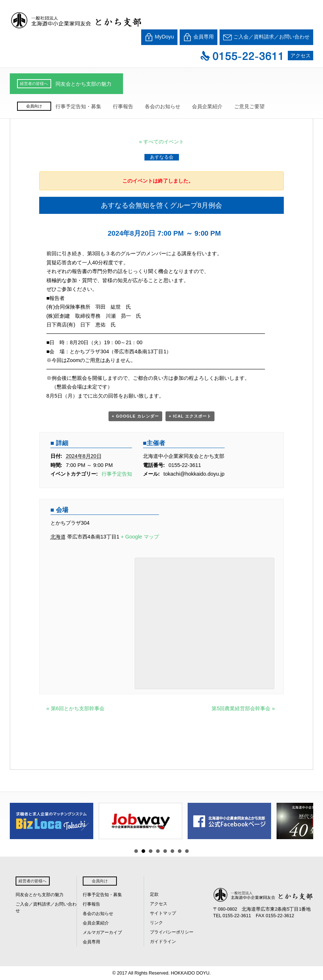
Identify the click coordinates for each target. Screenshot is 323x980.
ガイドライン (163, 942)
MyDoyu (160, 37)
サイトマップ (163, 913)
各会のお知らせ (163, 106)
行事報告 (123, 106)
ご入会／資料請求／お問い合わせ (266, 37)
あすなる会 (162, 157)
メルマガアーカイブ (102, 932)
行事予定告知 (117, 474)
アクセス (300, 56)
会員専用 (199, 37)
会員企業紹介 (207, 106)
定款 (154, 894)
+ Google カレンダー (135, 416)
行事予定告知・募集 (78, 106)
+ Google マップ (140, 537)
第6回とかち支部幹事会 (75, 708)
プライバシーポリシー (172, 932)
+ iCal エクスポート (190, 416)
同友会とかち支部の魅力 (83, 84)
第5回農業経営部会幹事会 (243, 708)
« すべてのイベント (161, 142)
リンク (156, 923)
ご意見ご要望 (249, 106)
